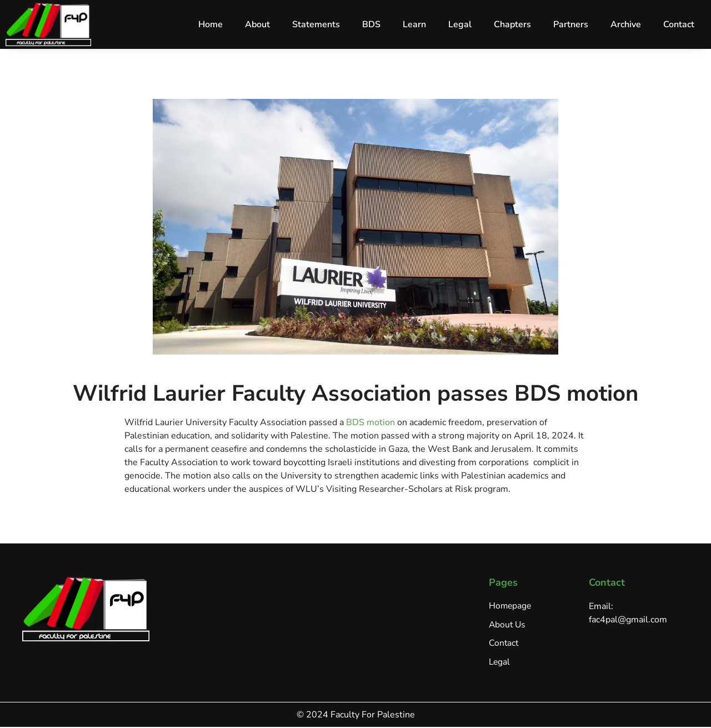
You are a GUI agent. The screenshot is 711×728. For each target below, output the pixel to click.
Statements (316, 24)
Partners (571, 24)
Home (211, 24)
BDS (371, 24)
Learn (414, 24)
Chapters (512, 24)
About (257, 24)
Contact (679, 24)
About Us (508, 625)
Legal (460, 24)
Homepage (511, 606)
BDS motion (370, 422)
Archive (626, 24)
